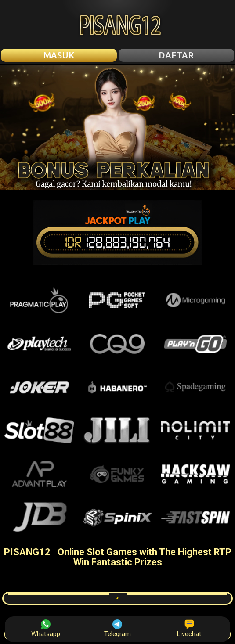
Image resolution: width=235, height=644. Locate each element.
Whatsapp (46, 629)
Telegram (117, 629)
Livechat (189, 629)
